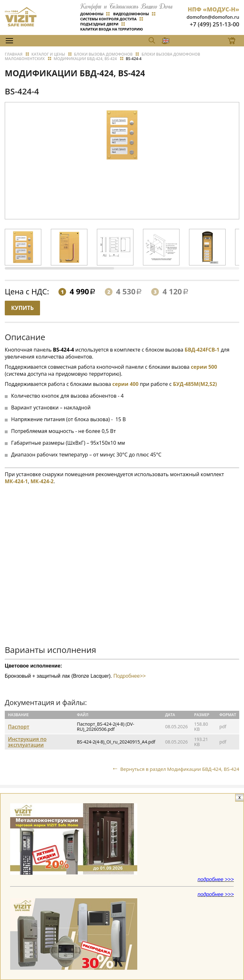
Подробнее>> (129, 675)
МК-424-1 (16, 481)
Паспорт (19, 726)
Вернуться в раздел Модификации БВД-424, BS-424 (176, 768)
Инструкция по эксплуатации (27, 741)
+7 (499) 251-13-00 (214, 23)
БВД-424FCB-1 (202, 349)
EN (139, 39)
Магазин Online (221, 39)
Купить (24, 307)
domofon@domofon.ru (213, 16)
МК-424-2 (42, 481)
